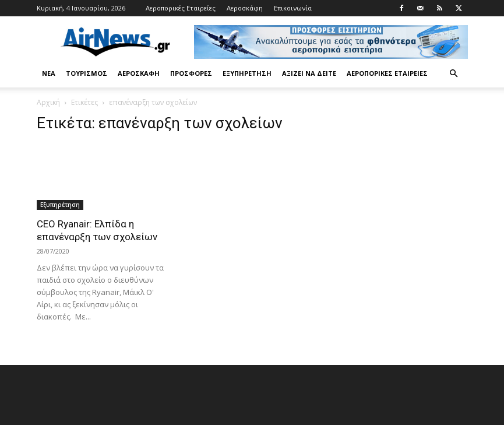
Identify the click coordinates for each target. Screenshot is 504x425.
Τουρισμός (87, 73)
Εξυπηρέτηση (247, 73)
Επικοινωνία (293, 8)
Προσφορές (191, 73)
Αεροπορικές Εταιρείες (181, 8)
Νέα (49, 73)
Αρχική (48, 102)
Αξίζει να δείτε (309, 73)
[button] (454, 74)
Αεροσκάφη (245, 8)
